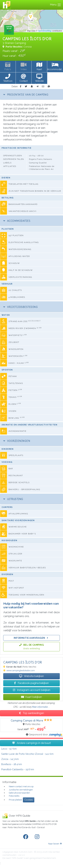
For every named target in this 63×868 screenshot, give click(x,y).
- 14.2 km (27, 754)
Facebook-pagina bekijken (31, 683)
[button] (8, 78)
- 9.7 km (9, 749)
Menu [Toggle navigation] (56, 5)
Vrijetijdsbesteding (21, 307)
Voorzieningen (17, 441)
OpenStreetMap (45, 31)
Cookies (29, 800)
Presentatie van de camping (26, 95)
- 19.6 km (18, 769)
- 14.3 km (10, 759)
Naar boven (55, 844)
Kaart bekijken (31, 697)
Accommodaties (17, 221)
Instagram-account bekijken (32, 690)
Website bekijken (31, 676)
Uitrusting (13, 499)
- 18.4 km (12, 764)
